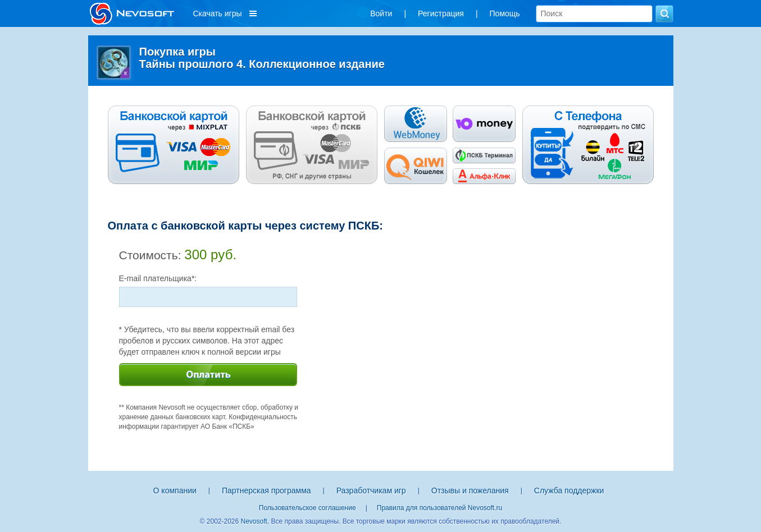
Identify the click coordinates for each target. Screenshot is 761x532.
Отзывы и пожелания (470, 490)
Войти (381, 13)
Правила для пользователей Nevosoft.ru (439, 508)
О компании (175, 490)
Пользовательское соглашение (307, 508)
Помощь (505, 13)
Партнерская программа (266, 490)
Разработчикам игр (371, 490)
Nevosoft (254, 521)
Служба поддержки (569, 490)
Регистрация (441, 13)
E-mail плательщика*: (158, 278)
